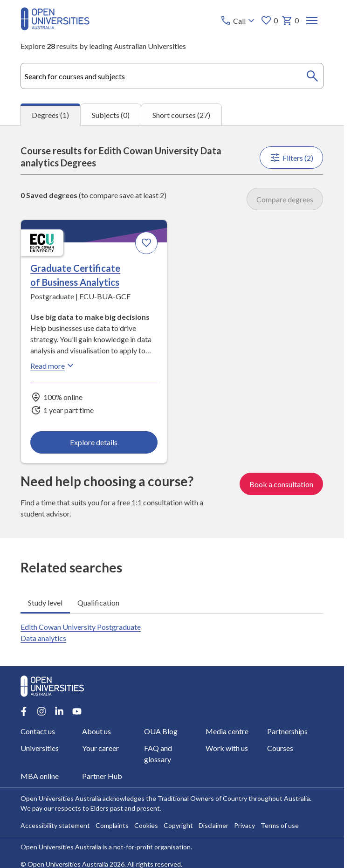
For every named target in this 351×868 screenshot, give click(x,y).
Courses (280, 748)
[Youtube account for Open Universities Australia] (77, 711)
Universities (40, 748)
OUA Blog (161, 731)
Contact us (38, 731)
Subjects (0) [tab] (111, 115)
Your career (101, 748)
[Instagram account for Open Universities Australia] (41, 711)
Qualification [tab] (98, 602)
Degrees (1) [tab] (50, 115)
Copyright (178, 825)
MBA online (40, 776)
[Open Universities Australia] (55, 27)
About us (97, 731)
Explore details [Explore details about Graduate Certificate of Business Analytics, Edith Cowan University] (94, 442)
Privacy (244, 825)
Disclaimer (213, 825)
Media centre (227, 731)
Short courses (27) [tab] (181, 115)
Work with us (227, 748)
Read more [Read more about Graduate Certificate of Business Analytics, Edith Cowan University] (53, 365)
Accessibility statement (55, 825)
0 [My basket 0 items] (291, 21)
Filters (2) (292, 158)
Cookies (146, 825)
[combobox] (172, 76)
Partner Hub (103, 776)
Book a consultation (282, 484)
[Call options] (239, 21)
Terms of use (280, 825)
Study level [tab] (45, 602)
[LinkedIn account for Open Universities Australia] (59, 711)
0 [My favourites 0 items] (270, 21)
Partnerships (287, 731)
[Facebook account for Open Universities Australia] (24, 711)
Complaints (112, 825)
